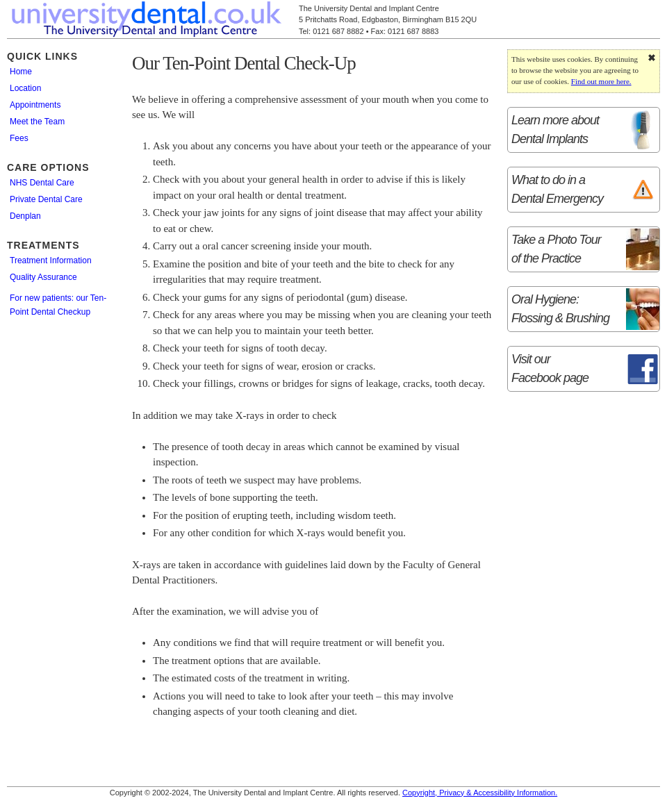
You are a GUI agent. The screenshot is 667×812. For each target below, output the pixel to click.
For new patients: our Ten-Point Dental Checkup (58, 305)
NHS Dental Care (42, 183)
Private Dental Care (46, 199)
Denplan (25, 216)
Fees (19, 138)
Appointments (35, 105)
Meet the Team (37, 122)
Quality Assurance (43, 277)
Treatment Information (51, 260)
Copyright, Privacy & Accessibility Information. (480, 793)
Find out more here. (601, 81)
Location (25, 88)
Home (21, 72)
